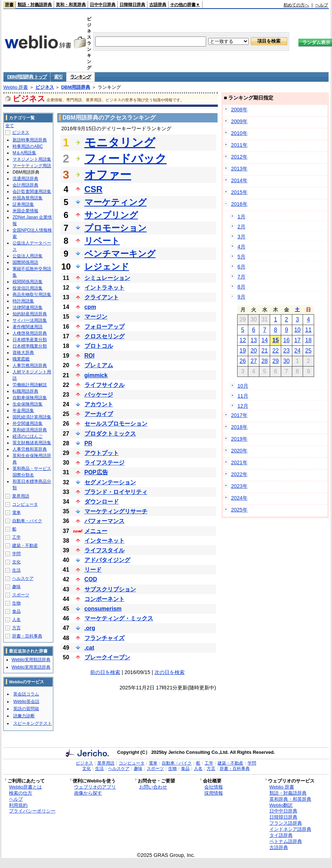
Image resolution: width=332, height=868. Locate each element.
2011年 (239, 145)
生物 (16, 603)
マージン (96, 317)
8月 (241, 287)
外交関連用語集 (28, 423)
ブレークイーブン (107, 657)
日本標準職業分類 (30, 346)
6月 (241, 267)
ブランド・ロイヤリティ (116, 492)
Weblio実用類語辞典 (31, 660)
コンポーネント (104, 599)
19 (243, 351)
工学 (16, 537)
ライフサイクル (104, 385)
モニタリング (120, 142)
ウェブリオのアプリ (95, 787)
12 (243, 340)
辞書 (9, 5)
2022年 (239, 474)
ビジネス (45, 87)
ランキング (81, 77)
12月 (243, 406)
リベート (102, 241)
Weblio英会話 (26, 702)
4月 (241, 247)
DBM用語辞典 (76, 87)
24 (297, 351)
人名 (16, 620)
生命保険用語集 (28, 404)
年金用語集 (23, 411)
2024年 (239, 498)
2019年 (239, 439)
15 (275, 340)
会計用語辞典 (25, 185)
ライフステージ (104, 463)
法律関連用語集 (28, 307)
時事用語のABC (28, 146)
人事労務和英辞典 (30, 449)
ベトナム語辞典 (286, 841)
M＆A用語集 (24, 153)
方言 (16, 628)
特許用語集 (23, 301)
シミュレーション (107, 278)
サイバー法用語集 (30, 320)
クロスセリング (104, 336)
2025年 (239, 510)
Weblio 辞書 (16, 87)
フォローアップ (104, 327)
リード (93, 570)
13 (254, 340)
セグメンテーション (110, 482)
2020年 (239, 451)
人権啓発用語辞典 (30, 333)
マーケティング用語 (32, 166)
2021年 (239, 462)
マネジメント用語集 (32, 159)
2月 (241, 227)
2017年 (239, 415)
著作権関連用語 (28, 327)
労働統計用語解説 (30, 385)
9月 (241, 297)
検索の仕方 (21, 793)
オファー (108, 175)
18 (308, 340)
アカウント (99, 404)
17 (297, 340)
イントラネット (104, 288)
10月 (243, 386)
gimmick (96, 375)
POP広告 (96, 472)
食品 (16, 611)
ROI (89, 356)
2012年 (239, 157)
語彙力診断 (24, 716)
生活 (16, 570)
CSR (94, 189)
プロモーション (116, 228)
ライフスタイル (104, 550)
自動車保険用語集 (30, 398)
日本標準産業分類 (30, 340)
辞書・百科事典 (27, 636)
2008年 (239, 110)
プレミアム (99, 365)
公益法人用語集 (28, 256)
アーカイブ (99, 414)
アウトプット (102, 453)
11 (308, 330)
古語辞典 (158, 5)
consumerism (103, 609)
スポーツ (21, 595)
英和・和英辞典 (71, 5)
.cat (89, 648)
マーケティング (116, 202)
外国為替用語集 (28, 198)
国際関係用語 (25, 262)
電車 (16, 513)
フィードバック (126, 159)
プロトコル (99, 346)
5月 (241, 257)
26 (243, 361)
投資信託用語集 (28, 288)
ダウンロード (102, 502)
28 (265, 361)
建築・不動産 (25, 545)
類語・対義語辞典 (35, 5)
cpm (90, 307)
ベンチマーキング (120, 254)
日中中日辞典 (103, 5)
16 (287, 340)
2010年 (239, 133)
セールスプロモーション (116, 424)
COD (91, 579)
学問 (16, 554)
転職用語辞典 (25, 391)
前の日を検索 (105, 672)
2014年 (239, 180)
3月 (241, 237)
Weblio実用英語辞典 (31, 667)
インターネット (104, 541)
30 (287, 361)
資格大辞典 (23, 353)
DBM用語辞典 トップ (27, 77)
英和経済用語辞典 (30, 430)
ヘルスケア (23, 578)
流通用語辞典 (25, 179)
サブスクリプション (110, 589)
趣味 (16, 587)
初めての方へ (296, 5)
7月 (241, 277)
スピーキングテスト (33, 723)
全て (10, 126)
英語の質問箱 (26, 709)
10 (297, 330)
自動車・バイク (27, 521)
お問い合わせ (153, 787)
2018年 (239, 427)
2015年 (239, 192)
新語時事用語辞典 (30, 140)
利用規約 (18, 805)
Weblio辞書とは (25, 787)
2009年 (239, 121)
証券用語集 (23, 204)
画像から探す (88, 793)
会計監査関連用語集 (32, 191)
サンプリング (111, 215)
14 (265, 340)
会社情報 (214, 787)
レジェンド (107, 266)
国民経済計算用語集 (32, 417)
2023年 (239, 486)
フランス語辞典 (286, 823)
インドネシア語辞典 (290, 829)
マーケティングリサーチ (116, 511)
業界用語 (21, 496)
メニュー (96, 531)
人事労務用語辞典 (30, 365)
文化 (16, 562)
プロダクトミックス (110, 434)
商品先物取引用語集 (32, 295)
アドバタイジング (107, 560)
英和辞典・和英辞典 (290, 799)
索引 (58, 77)
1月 (241, 217)
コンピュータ (25, 504)
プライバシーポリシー (32, 811)
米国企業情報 (25, 211)
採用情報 (214, 793)
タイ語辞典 (281, 835)
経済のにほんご (28, 436)
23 (287, 351)
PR (88, 443)
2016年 (239, 204)
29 (275, 361)
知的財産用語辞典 (30, 314)
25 (308, 351)
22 (275, 351)
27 (254, 361)
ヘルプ (322, 5)
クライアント (102, 297)
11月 (243, 396)
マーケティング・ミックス (119, 618)
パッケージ (99, 395)
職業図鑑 (21, 359)
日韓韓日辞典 (132, 5)
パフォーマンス (104, 521)
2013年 (239, 169)
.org (90, 628)
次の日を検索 (170, 672)
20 (254, 351)
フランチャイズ (104, 638)
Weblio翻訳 (281, 805)
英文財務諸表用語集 (32, 443)
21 (265, 351)
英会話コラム (26, 694)
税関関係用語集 (28, 282)
